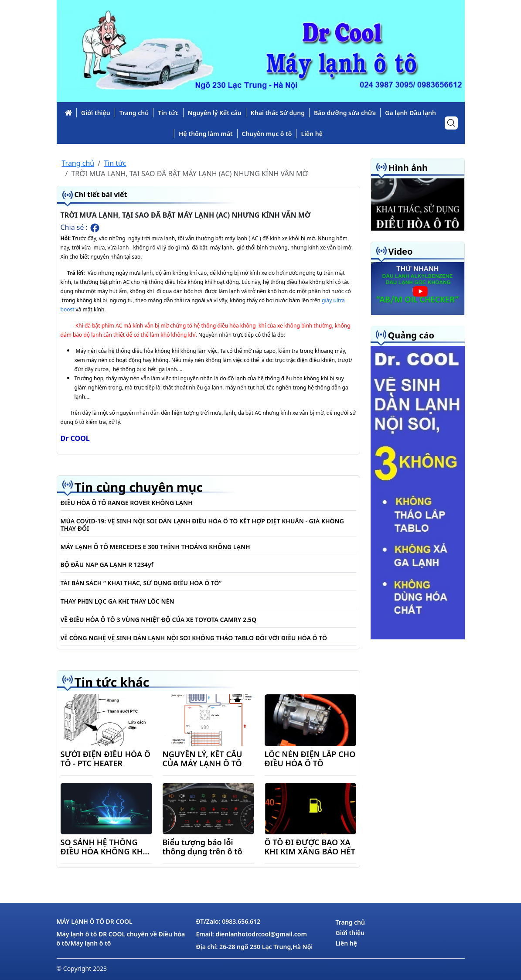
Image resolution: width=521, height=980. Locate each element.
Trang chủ (134, 113)
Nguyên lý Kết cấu (215, 113)
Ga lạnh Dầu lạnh (410, 113)
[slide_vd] (418, 288)
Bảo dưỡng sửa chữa (345, 113)
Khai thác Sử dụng (278, 113)
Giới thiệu (96, 113)
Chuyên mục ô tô (267, 134)
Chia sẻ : (81, 228)
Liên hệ (312, 134)
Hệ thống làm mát (206, 134)
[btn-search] (451, 123)
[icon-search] (451, 123)
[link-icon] (68, 113)
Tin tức (168, 113)
